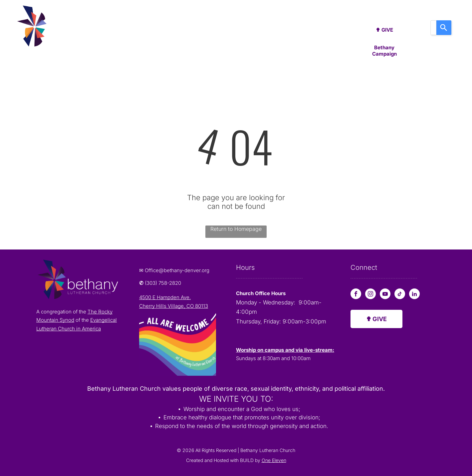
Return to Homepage (236, 229)
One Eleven (274, 460)
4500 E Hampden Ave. (165, 297)
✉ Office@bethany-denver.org (174, 270)
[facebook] (356, 295)
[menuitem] (92, 29)
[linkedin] (414, 295)
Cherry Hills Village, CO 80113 (174, 306)
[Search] (444, 28)
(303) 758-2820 (163, 283)
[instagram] (370, 295)
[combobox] (433, 28)
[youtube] (385, 295)
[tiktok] (400, 295)
